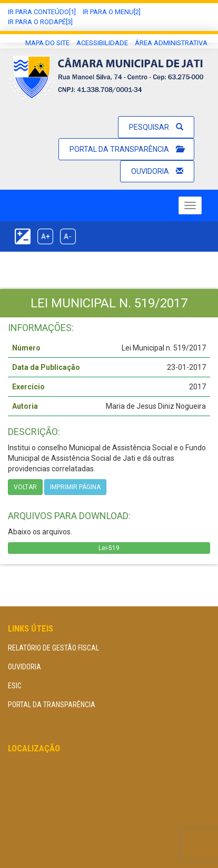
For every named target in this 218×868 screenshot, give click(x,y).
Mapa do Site (47, 43)
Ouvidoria (157, 171)
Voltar (25, 487)
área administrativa (171, 43)
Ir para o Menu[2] (112, 12)
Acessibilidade (102, 43)
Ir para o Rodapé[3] (40, 22)
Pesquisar (156, 127)
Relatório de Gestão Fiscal (53, 648)
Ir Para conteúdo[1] (42, 12)
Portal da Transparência (126, 149)
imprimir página (75, 487)
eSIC (15, 686)
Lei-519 (109, 548)
